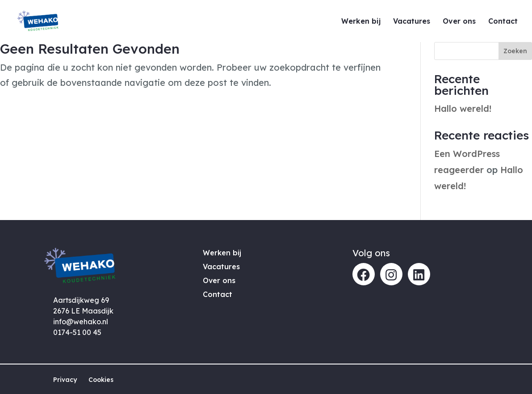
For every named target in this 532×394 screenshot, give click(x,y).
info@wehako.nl (81, 322)
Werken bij (361, 22)
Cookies (101, 380)
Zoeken (515, 51)
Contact (503, 22)
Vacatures (412, 22)
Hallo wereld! (463, 108)
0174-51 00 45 (77, 332)
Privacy (65, 380)
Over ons (459, 22)
